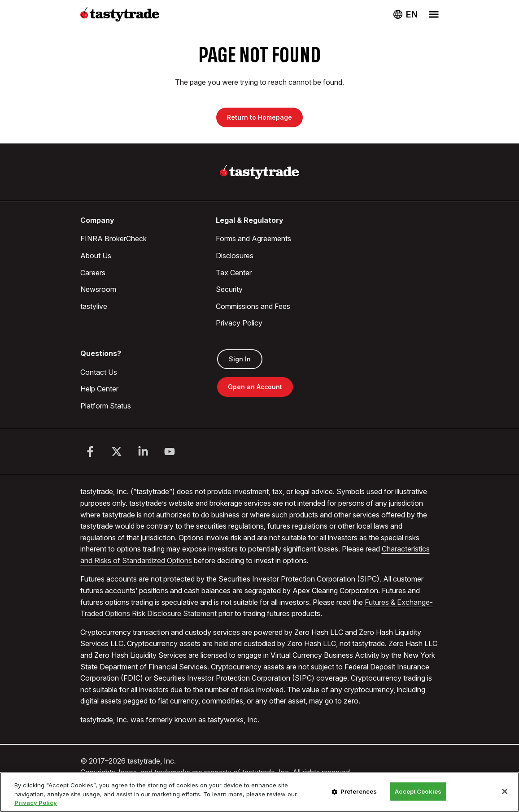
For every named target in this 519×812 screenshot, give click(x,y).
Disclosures (235, 256)
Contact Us (99, 372)
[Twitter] (117, 452)
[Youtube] (170, 452)
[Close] (505, 791)
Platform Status (106, 406)
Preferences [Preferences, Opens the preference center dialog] (359, 791)
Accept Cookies (418, 791)
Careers (93, 273)
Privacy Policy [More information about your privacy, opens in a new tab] (36, 803)
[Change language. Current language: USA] (406, 14)
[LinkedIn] (143, 452)
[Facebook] (90, 452)
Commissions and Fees (253, 306)
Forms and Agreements (253, 239)
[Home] (259, 172)
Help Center (99, 389)
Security (229, 289)
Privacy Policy (239, 323)
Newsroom (98, 289)
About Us (96, 256)
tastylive (94, 306)
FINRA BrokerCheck (113, 239)
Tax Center (234, 273)
